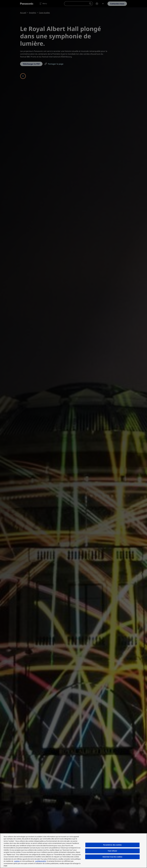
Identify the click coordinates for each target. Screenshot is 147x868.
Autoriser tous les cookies (112, 857)
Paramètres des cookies (112, 845)
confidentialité (41, 861)
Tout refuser (112, 851)
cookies (17, 861)
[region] (73, 851)
